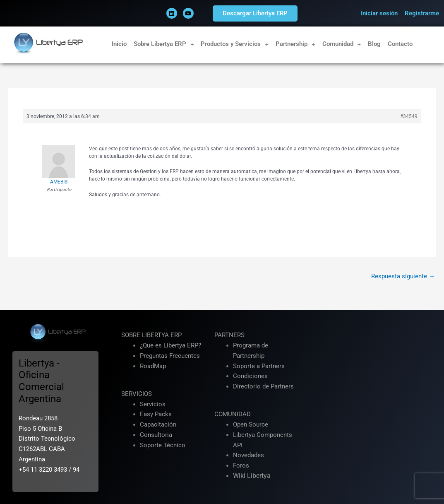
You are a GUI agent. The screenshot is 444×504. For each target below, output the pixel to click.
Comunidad (342, 44)
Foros (241, 465)
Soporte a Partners (259, 366)
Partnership (295, 44)
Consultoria (156, 435)
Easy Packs (156, 414)
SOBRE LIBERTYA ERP (151, 335)
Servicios (153, 404)
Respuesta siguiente (403, 276)
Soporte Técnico (163, 445)
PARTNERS (229, 335)
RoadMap (153, 366)
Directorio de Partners (263, 386)
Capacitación (158, 424)
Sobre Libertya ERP (164, 44)
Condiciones (250, 376)
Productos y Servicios (235, 44)
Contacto (400, 44)
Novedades (248, 455)
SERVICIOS (137, 394)
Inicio (119, 44)
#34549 (409, 116)
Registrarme (422, 13)
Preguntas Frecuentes (170, 356)
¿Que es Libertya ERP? (170, 345)
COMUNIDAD (233, 414)
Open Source (251, 424)
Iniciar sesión (379, 13)
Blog (374, 44)
